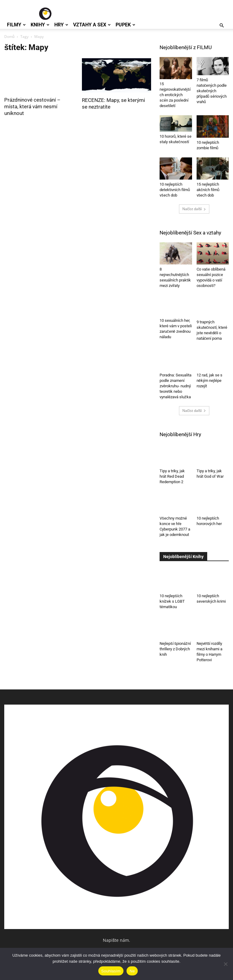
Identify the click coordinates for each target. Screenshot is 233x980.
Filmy (16, 25)
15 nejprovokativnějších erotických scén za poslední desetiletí (175, 95)
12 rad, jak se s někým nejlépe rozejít (209, 381)
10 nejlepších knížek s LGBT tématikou (172, 601)
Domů (9, 37)
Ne (132, 971)
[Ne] (225, 964)
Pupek (125, 25)
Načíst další (194, 209)
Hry (61, 25)
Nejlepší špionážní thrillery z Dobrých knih (175, 649)
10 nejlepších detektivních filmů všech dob (175, 190)
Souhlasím (111, 971)
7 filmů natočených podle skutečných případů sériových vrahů (212, 91)
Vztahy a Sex (92, 25)
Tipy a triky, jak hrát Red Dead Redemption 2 (172, 476)
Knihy (40, 25)
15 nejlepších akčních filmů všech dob (208, 190)
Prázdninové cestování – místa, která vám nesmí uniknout (32, 106)
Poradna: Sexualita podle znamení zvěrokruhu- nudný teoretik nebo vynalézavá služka (176, 386)
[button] (221, 26)
